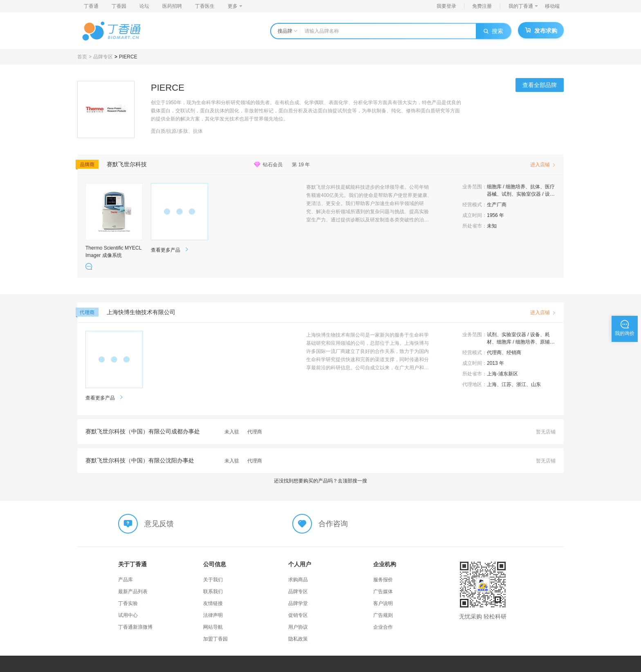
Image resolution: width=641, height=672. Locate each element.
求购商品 (298, 580)
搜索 (493, 31)
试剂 (507, 194)
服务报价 (383, 580)
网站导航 (213, 627)
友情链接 (213, 603)
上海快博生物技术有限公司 (141, 312)
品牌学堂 (298, 603)
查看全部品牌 (540, 85)
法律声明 (213, 615)
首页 (82, 57)
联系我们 (213, 592)
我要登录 (446, 6)
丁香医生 (205, 6)
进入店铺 (543, 165)
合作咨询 (333, 524)
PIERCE (128, 57)
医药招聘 (172, 6)
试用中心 (128, 615)
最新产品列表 (133, 592)
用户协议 (298, 627)
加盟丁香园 (215, 639)
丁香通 (91, 6)
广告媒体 (383, 592)
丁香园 (119, 6)
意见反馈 (159, 524)
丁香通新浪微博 (135, 627)
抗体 (535, 187)
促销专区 (298, 615)
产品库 (126, 580)
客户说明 (383, 603)
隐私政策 (298, 639)
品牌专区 (103, 57)
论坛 (144, 6)
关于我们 (213, 580)
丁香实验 (128, 603)
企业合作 (383, 627)
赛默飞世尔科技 (127, 164)
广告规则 (383, 615)
